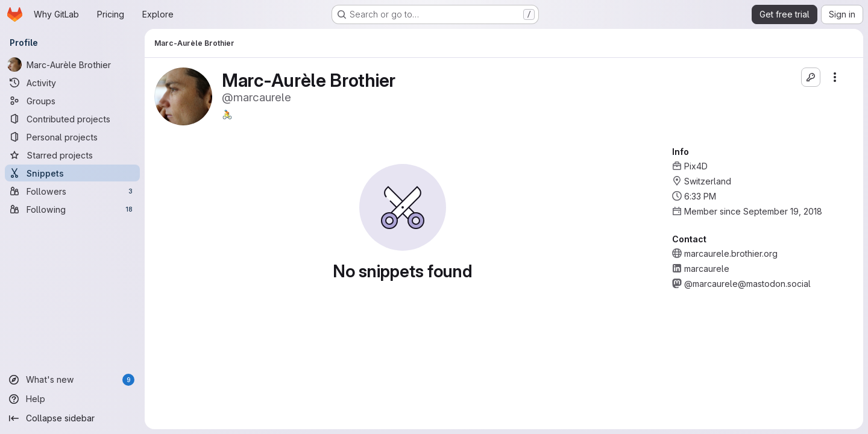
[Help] (72, 399)
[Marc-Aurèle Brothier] (72, 64)
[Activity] (72, 83)
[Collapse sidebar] (72, 418)
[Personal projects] (72, 137)
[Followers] (72, 191)
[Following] (72, 209)
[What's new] (72, 380)
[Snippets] (72, 173)
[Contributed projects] (72, 119)
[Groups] (72, 101)
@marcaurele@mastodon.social (747, 284)
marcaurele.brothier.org (731, 253)
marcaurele (707, 269)
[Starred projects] (72, 155)
